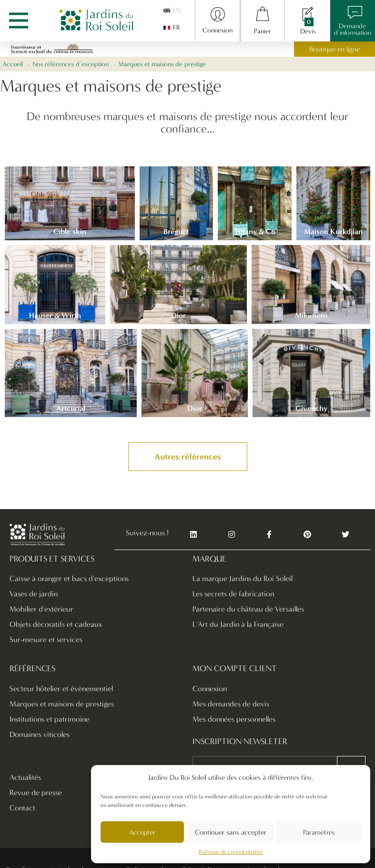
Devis (308, 31)
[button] (188, 457)
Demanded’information (353, 29)
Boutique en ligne (334, 49)
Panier (263, 31)
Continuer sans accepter (231, 832)
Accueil (13, 64)
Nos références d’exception (71, 64)
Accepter (142, 832)
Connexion (218, 30)
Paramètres (319, 832)
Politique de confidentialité (231, 852)
